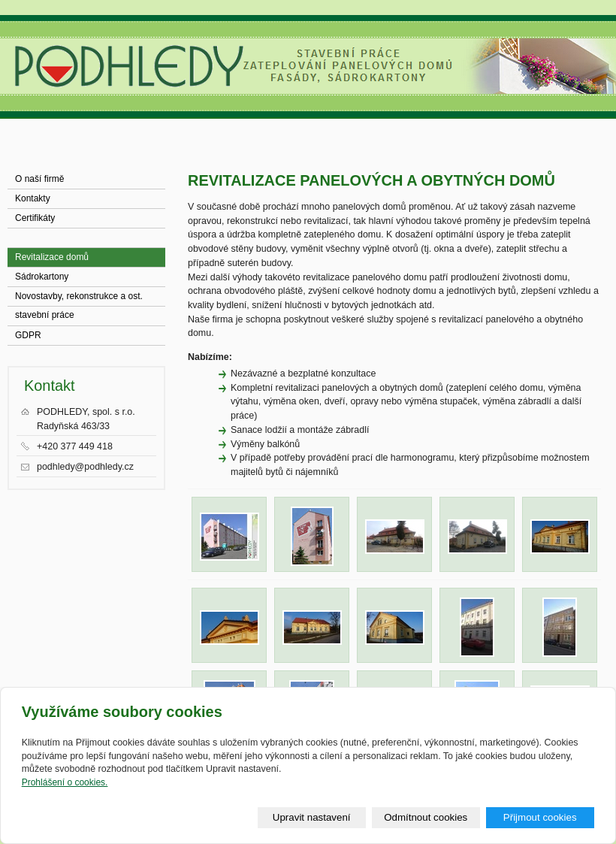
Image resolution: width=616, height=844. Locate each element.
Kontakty (33, 198)
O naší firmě (39, 179)
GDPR (28, 335)
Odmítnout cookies (426, 817)
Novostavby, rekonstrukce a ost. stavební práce (79, 298)
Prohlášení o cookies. (65, 782)
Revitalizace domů (52, 257)
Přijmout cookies (540, 817)
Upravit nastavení (312, 817)
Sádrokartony (42, 277)
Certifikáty (35, 218)
